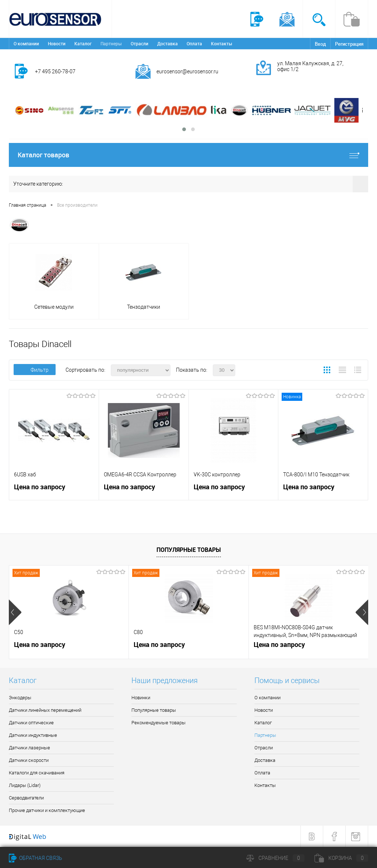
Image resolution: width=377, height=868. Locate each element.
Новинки (141, 698)
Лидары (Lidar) (25, 785)
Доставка (168, 43)
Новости (57, 43)
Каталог (83, 43)
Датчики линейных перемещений (45, 710)
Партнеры (111, 43)
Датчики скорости (29, 760)
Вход (320, 44)
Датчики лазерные (29, 748)
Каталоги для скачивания (37, 773)
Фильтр (35, 370)
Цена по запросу (40, 487)
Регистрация (349, 44)
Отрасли (140, 43)
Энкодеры (20, 698)
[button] (184, 129)
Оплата (194, 43)
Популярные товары (189, 550)
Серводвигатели (26, 798)
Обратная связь (36, 858)
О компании (26, 43)
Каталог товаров (188, 155)
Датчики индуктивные (33, 735)
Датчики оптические (31, 723)
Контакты (222, 43)
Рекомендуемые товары (158, 723)
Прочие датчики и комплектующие (47, 810)
